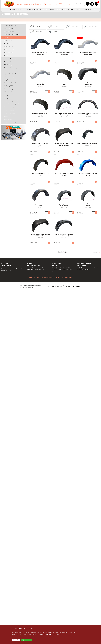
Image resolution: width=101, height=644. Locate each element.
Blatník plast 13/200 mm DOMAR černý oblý (88, 206)
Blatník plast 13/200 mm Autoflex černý (40, 206)
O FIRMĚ (71, 10)
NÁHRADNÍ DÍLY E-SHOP (18, 10)
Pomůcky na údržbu (10, 110)
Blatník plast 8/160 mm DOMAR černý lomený (88, 85)
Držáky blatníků (8, 53)
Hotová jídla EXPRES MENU (12, 35)
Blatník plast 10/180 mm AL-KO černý (40, 115)
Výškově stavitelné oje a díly (12, 104)
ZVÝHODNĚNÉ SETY (10, 29)
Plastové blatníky (9, 41)
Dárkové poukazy (9, 32)
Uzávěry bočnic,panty (10, 59)
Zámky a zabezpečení (10, 98)
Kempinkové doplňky (10, 122)
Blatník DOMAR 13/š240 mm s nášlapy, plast (41, 54)
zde (60, 634)
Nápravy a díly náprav (10, 77)
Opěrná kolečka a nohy (10, 83)
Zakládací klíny (8, 65)
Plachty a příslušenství (10, 86)
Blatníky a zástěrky (11, 20)
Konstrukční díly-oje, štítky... (12, 101)
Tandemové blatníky (10, 50)
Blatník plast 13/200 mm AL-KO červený (64, 175)
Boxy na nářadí (8, 62)
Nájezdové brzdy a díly (10, 74)
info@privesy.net (67, 4)
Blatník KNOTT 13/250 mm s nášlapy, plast (88, 54)
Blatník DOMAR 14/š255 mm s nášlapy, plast (64, 54)
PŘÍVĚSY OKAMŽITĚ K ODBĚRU (37, 10)
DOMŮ (30, 278)
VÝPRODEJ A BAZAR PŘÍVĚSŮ (58, 10)
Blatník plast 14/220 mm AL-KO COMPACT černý (64, 236)
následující (95, 252)
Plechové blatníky (9, 47)
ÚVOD (7, 10)
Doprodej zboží (8, 119)
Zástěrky (6, 56)
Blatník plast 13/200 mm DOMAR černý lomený (64, 206)
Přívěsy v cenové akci (10, 26)
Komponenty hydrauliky (11, 113)
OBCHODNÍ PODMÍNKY (48, 278)
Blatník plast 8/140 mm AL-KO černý (64, 85)
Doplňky (6, 116)
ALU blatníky (8, 44)
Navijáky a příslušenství (10, 80)
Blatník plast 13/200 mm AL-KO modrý (88, 175)
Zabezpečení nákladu (10, 95)
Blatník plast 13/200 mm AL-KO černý (41, 175)
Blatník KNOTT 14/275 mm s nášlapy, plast (40, 85)
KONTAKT (93, 10)
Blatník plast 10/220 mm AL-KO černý (41, 145)
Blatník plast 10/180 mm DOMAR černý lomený (64, 115)
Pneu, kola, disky (9, 89)
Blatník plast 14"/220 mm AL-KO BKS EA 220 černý (41, 236)
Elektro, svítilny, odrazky (11, 68)
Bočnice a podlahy (9, 107)
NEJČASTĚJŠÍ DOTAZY (82, 10)
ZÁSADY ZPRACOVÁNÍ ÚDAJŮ (64, 278)
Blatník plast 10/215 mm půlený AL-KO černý (88, 115)
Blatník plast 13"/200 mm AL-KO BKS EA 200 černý (64, 145)
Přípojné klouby (8, 92)
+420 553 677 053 (52, 4)
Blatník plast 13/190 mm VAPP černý (88, 144)
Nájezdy (6, 71)
